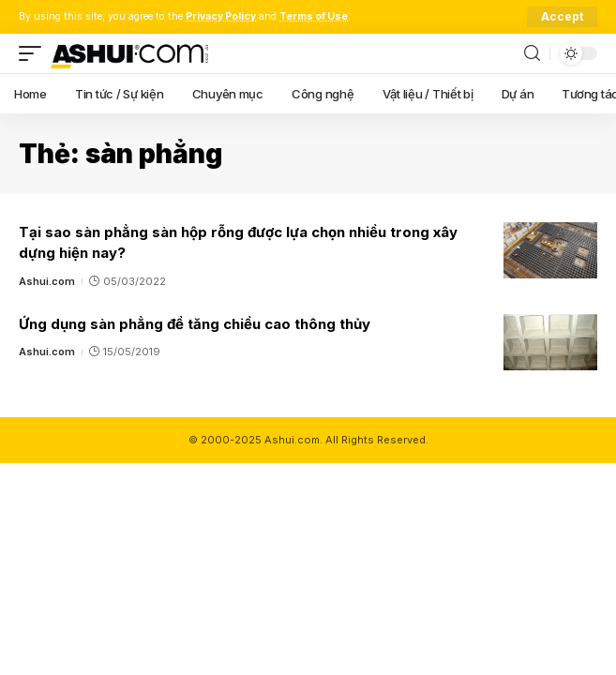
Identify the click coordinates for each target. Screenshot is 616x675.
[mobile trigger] (35, 53)
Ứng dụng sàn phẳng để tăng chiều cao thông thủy (195, 324)
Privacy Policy (221, 16)
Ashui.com (47, 281)
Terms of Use (314, 16)
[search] (532, 54)
